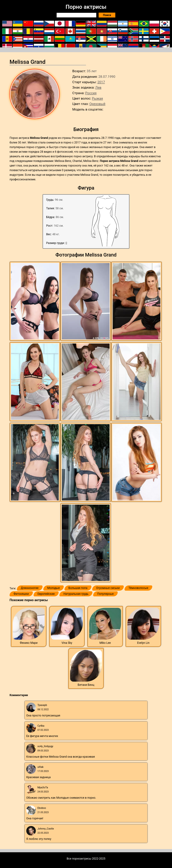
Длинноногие (30, 588)
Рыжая (97, 98)
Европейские (46, 594)
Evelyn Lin (143, 643)
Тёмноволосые (138, 588)
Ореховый (97, 104)
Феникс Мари (29, 643)
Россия (91, 93)
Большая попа (78, 588)
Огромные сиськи (108, 588)
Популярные (105, 594)
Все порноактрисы (79, 859)
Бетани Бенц (86, 685)
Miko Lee (105, 643)
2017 (101, 82)
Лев (98, 87)
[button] (35, 301)
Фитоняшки (21, 594)
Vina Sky (67, 643)
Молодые (54, 588)
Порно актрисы (86, 7)
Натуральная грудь (76, 594)
